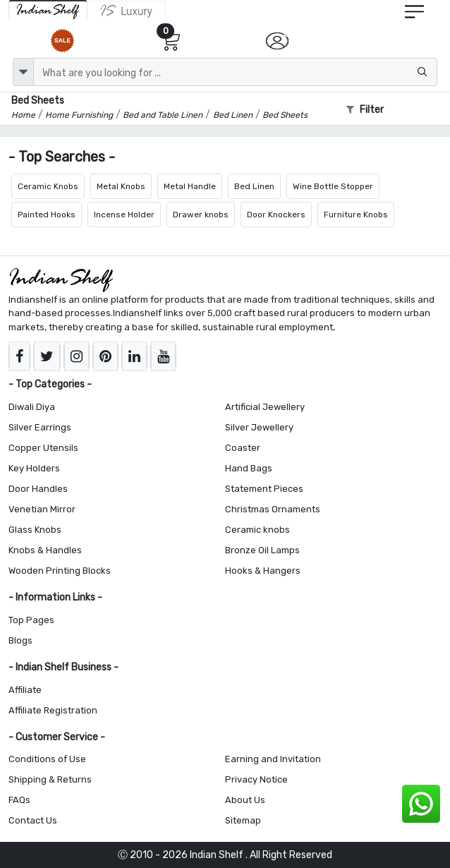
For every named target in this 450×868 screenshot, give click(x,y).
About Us (245, 800)
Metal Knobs (121, 186)
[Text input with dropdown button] (235, 72)
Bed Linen (254, 186)
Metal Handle (190, 186)
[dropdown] (23, 72)
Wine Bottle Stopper (333, 186)
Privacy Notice (256, 779)
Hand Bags (249, 468)
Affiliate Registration (53, 710)
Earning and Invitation (273, 759)
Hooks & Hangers (263, 571)
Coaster (243, 448)
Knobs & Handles (45, 550)
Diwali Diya (32, 407)
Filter (365, 110)
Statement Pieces (264, 489)
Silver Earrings (40, 427)
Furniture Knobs (356, 215)
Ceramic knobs (257, 530)
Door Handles (38, 489)
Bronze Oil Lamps (262, 550)
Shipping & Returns (50, 779)
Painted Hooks (47, 215)
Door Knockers (276, 215)
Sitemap (243, 820)
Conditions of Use (47, 759)
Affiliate (25, 690)
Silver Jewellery (259, 427)
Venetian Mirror (42, 509)
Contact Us (33, 820)
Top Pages (31, 620)
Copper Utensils (43, 448)
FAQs (19, 800)
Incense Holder (124, 215)
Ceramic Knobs (48, 186)
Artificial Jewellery (265, 407)
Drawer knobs (201, 215)
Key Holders (34, 468)
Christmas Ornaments (273, 509)
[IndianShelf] (48, 10)
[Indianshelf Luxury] (127, 11)
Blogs (20, 640)
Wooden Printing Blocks (60, 571)
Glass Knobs (35, 530)
